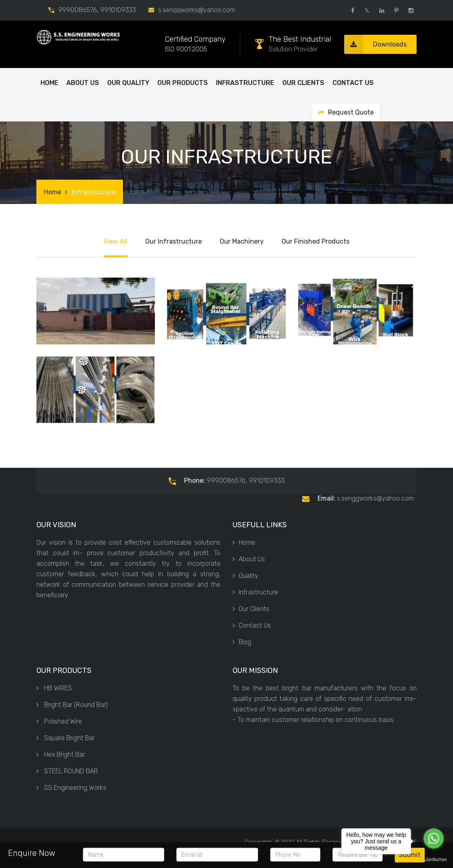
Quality (246, 576)
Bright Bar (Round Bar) (72, 705)
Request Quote (346, 112)
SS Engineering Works (71, 788)
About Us (249, 559)
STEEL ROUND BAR (67, 771)
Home (49, 83)
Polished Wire (59, 721)
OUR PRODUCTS (183, 83)
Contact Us (353, 83)
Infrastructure (245, 83)
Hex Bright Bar (61, 754)
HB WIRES (54, 688)
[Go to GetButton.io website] (434, 860)
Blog (242, 642)
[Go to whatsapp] (434, 838)
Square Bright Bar (66, 738)
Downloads (375, 44)
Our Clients (303, 83)
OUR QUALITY (128, 83)
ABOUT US (83, 83)
